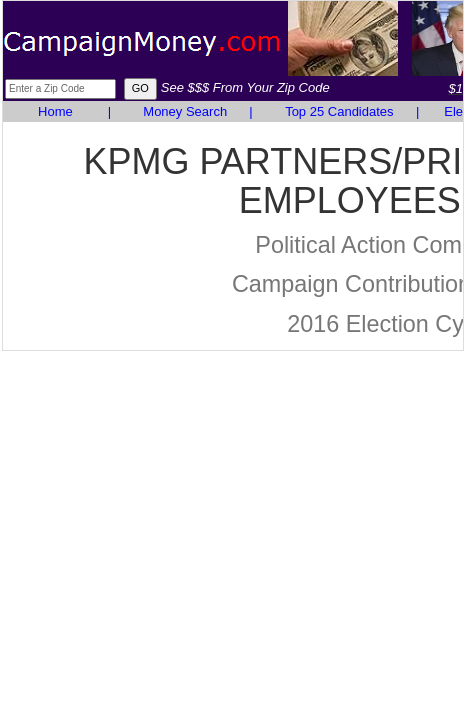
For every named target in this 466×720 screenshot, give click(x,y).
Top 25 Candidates (339, 111)
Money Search (185, 111)
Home (55, 111)
